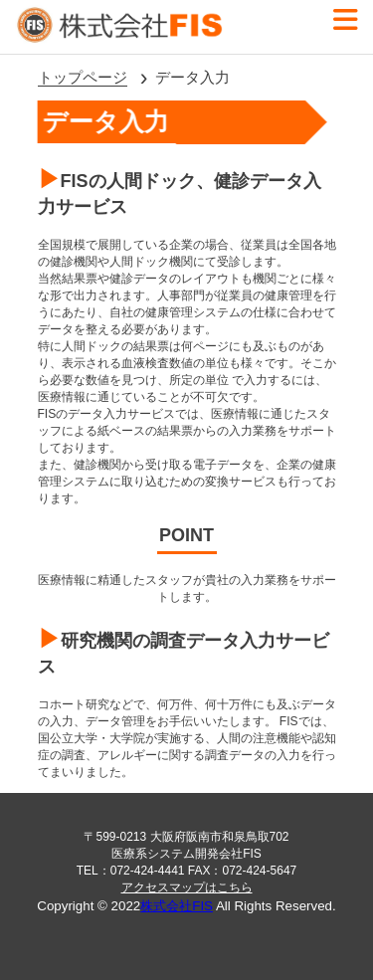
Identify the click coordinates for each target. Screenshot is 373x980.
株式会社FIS (177, 906)
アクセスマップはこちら (187, 887)
